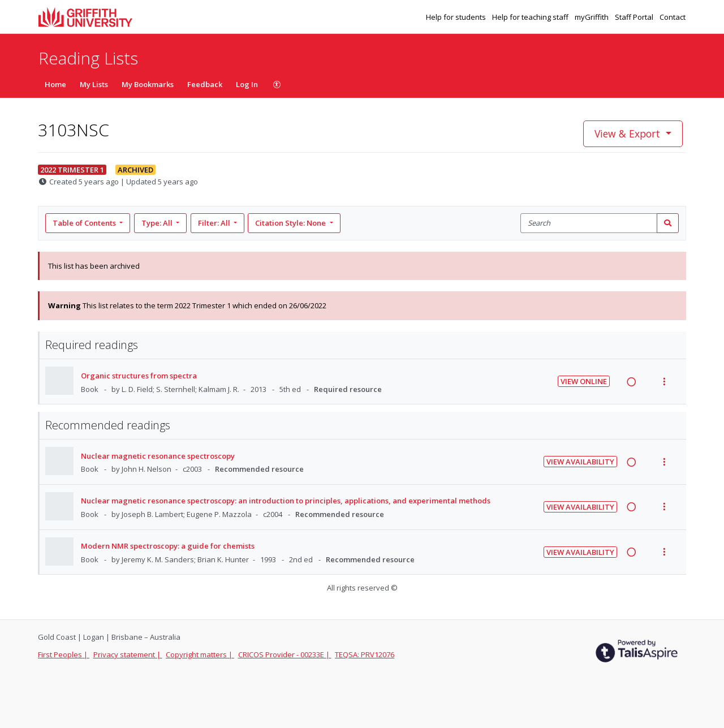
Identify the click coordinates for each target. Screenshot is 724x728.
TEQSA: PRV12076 (365, 654)
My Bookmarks (148, 84)
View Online (584, 381)
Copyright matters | (200, 654)
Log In (247, 84)
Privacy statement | (128, 654)
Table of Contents (85, 223)
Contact (673, 17)
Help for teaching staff (531, 17)
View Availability (580, 462)
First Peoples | (64, 654)
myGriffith (592, 17)
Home (55, 84)
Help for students (457, 17)
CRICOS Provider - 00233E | (285, 654)
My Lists (94, 84)
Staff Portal (635, 17)
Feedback (205, 84)
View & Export (629, 133)
